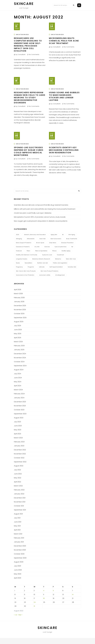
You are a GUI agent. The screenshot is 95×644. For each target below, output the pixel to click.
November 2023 (20, 406)
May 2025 (18, 334)
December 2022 (20, 450)
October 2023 (19, 410)
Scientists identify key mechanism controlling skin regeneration (64, 150)
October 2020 (19, 554)
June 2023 (18, 426)
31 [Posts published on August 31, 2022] (34, 606)
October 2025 (19, 314)
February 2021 (19, 538)
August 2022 (19, 466)
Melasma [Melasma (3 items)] (58, 259)
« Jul (16, 615)
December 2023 (20, 402)
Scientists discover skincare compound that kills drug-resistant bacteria (41, 205)
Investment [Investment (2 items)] (60, 255)
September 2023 (20, 414)
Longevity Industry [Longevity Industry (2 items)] (22, 259)
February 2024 (19, 394)
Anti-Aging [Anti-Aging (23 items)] (72, 235)
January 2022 (19, 494)
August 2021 (18, 514)
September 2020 (20, 558)
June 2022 (18, 474)
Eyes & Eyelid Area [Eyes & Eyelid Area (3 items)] (61, 247)
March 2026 (18, 294)
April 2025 (18, 338)
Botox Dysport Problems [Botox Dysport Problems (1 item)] (24, 243)
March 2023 (18, 438)
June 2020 (18, 570)
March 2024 (18, 390)
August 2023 (19, 418)
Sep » (20, 615)
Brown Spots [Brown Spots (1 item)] (40, 243)
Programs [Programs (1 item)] (31, 267)
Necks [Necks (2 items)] (18, 263)
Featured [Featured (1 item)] (19, 251)
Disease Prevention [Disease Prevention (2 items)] (67, 243)
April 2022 (17, 482)
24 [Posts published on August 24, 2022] (35, 602)
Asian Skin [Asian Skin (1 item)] (43, 239)
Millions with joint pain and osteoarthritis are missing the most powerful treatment (45, 209)
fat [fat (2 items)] (72, 247)
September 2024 (20, 366)
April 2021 (17, 530)
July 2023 (17, 422)
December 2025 (20, 306)
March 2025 (18, 342)
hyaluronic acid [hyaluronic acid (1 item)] (47, 255)
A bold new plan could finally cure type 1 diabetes (33, 213)
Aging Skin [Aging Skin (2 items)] (54, 235)
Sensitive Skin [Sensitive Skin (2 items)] (72, 267)
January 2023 (19, 446)
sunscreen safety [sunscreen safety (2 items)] (45, 275)
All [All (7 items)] (63, 235)
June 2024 (18, 378)
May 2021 (17, 526)
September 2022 (20, 462)
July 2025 (17, 326)
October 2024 (19, 362)
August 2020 (19, 562)
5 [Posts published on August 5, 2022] (53, 591)
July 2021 (17, 518)
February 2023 (19, 442)
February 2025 (19, 346)
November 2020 (20, 550)
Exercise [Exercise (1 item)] (47, 247)
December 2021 (20, 498)
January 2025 (19, 350)
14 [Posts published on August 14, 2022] (73, 595)
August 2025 (19, 322)
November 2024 (20, 358)
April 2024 (18, 386)
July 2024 (17, 374)
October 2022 (19, 458)
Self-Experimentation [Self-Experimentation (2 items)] (56, 267)
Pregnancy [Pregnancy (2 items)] (19, 267)
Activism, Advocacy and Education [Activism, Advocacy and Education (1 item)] (35, 235)
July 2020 (17, 566)
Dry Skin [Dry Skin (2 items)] (37, 247)
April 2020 (18, 578)
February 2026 (19, 298)
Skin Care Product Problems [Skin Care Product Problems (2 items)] (49, 271)
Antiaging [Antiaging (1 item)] (19, 239)
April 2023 (17, 434)
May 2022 (18, 478)
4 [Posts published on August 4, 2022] (44, 591)
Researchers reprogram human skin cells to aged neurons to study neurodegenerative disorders (30, 98)
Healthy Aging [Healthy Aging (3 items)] (66, 251)
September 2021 (20, 510)
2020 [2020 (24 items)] (18, 235)
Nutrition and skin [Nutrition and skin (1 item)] (43, 263)
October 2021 (19, 506)
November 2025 (20, 310)
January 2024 (19, 398)
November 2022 (20, 454)
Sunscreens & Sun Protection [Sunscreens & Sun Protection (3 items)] (25, 275)
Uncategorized (22, 35)
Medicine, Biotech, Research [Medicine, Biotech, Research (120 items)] (41, 259)
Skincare (24, 4)
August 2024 (19, 370)
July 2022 (17, 470)
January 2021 (19, 542)
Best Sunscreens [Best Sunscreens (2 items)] (56, 239)
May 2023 (18, 430)
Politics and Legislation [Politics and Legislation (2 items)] (60, 263)
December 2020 (20, 546)
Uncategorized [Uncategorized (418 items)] (60, 275)
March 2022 (18, 486)
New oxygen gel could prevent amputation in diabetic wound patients (41, 221)
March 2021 (18, 534)
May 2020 (18, 574)
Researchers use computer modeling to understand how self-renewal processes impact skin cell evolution (28, 45)
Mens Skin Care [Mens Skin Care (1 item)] (71, 259)
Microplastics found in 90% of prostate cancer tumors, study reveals (40, 217)
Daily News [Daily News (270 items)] (53, 243)
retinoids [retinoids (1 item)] (42, 267)
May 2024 (18, 382)
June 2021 (18, 522)
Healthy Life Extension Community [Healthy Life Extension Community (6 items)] (27, 255)
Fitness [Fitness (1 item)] (54, 251)
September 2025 (20, 318)
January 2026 (19, 302)
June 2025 (18, 330)
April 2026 (18, 290)
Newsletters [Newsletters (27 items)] (28, 263)
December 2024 (20, 354)
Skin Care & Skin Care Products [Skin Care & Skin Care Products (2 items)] (26, 271)
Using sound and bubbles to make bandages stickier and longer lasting (64, 96)
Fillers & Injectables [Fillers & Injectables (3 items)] (41, 251)
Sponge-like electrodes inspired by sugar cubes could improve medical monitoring (29, 151)
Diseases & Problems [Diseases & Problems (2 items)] (23, 247)
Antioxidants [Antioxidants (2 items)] (31, 239)
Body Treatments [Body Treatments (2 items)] (72, 239)
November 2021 (20, 502)
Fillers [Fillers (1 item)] (28, 251)
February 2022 (19, 490)
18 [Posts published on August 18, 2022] (44, 598)
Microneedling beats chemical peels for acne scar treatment (64, 41)
